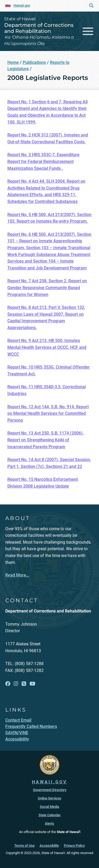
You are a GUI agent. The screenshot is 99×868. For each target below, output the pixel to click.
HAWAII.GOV (49, 782)
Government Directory (50, 790)
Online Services (49, 798)
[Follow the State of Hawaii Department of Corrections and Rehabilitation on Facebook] (8, 684)
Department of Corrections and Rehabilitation (39, 28)
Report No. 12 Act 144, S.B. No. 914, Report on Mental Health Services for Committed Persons (48, 413)
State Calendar (50, 815)
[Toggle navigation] (88, 31)
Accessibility (49, 846)
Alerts (49, 823)
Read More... (17, 575)
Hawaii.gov (22, 5)
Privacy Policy (74, 846)
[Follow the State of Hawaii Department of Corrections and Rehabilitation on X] (24, 684)
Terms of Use (24, 846)
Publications (34, 62)
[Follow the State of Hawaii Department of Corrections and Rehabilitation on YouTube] (32, 684)
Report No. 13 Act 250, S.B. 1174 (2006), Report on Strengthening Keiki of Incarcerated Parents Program (46, 440)
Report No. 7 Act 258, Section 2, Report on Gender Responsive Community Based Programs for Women (47, 288)
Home (13, 62)
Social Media (49, 807)
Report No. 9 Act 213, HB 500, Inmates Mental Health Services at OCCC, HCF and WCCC (47, 347)
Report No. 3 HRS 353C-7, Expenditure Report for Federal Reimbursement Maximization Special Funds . (43, 161)
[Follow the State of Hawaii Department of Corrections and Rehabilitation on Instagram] (16, 684)
